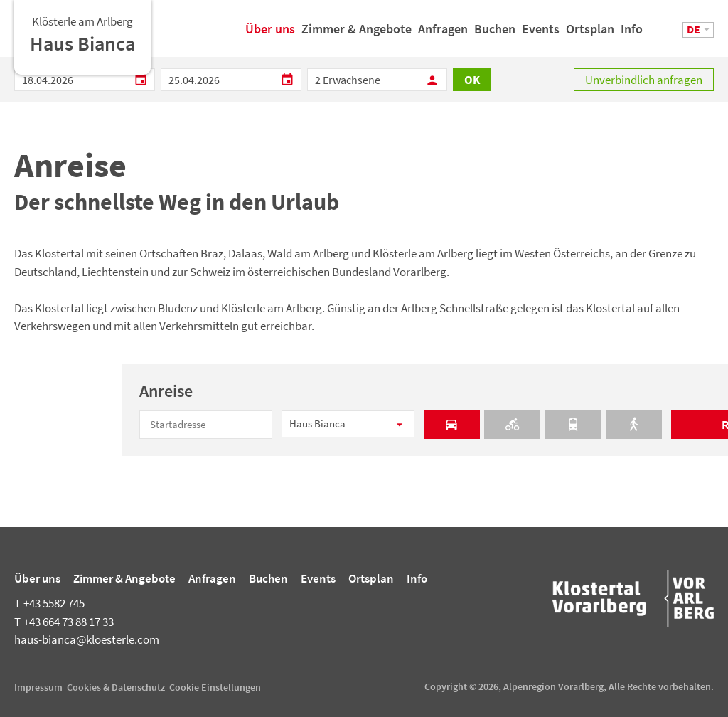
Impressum (38, 687)
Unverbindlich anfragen (644, 80)
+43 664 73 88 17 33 (64, 622)
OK (472, 80)
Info (632, 34)
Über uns (270, 34)
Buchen (495, 34)
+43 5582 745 (49, 603)
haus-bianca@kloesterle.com (87, 639)
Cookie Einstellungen (215, 687)
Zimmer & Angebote (357, 34)
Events (541, 34)
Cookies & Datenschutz (116, 687)
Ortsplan (590, 34)
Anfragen (443, 34)
